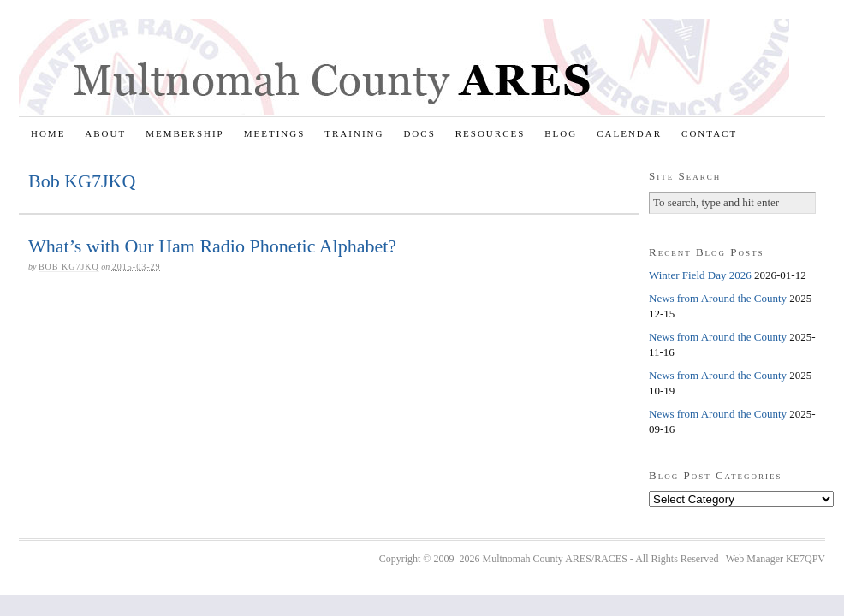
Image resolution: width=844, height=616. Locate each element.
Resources (490, 133)
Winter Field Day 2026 (700, 275)
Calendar (629, 133)
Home (48, 133)
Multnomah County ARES (404, 67)
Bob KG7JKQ (69, 267)
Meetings (275, 133)
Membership (185, 133)
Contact (709, 133)
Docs (419, 133)
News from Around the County (718, 298)
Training (354, 133)
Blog (561, 133)
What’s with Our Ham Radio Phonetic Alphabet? (212, 246)
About (105, 133)
